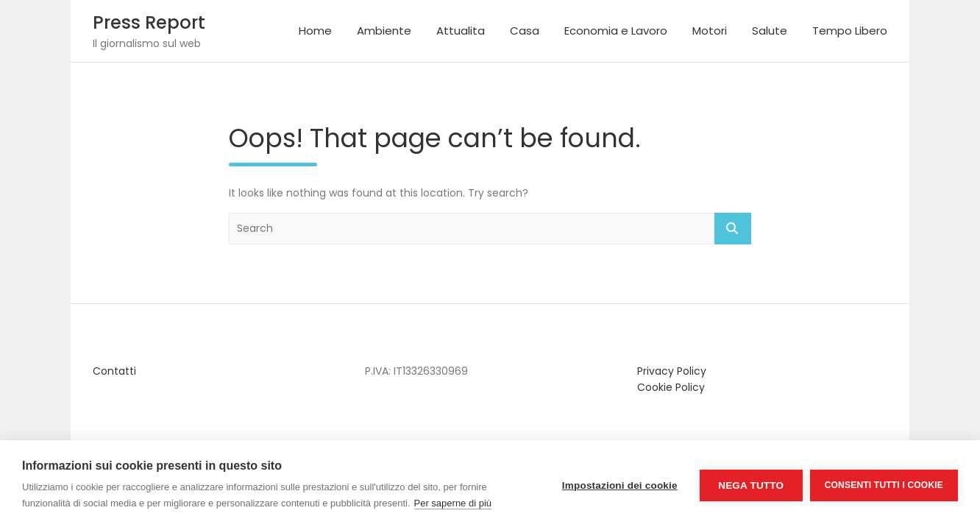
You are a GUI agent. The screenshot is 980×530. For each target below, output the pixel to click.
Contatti (114, 371)
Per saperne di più (453, 503)
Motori (710, 31)
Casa (525, 31)
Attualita (461, 31)
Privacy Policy (672, 371)
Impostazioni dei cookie (620, 485)
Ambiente (384, 31)
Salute (770, 31)
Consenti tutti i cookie (884, 485)
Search (733, 229)
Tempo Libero (850, 31)
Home (315, 31)
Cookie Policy (671, 387)
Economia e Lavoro (616, 31)
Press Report (149, 22)
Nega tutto (751, 485)
